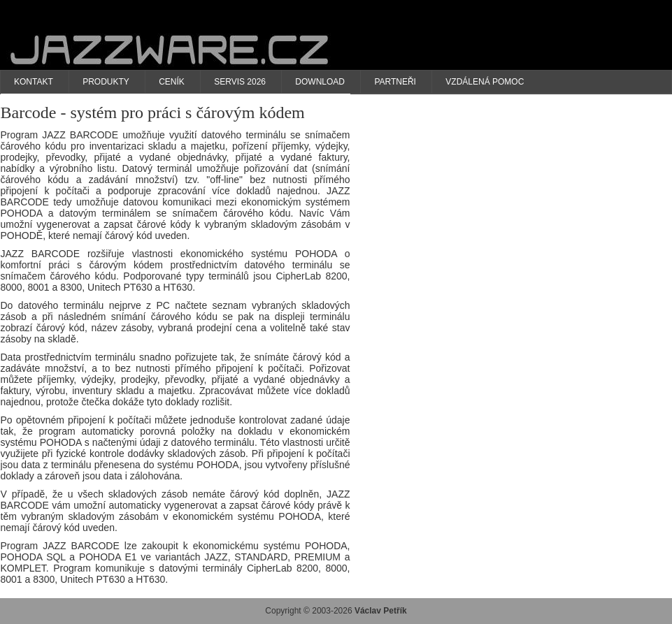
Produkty (106, 82)
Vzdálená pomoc (485, 82)
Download (320, 82)
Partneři (395, 82)
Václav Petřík (381, 611)
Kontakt (34, 82)
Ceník (172, 82)
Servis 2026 (240, 82)
